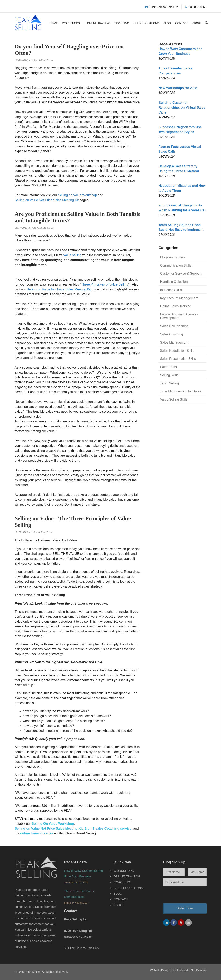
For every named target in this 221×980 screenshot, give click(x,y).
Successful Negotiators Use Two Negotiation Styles (180, 130)
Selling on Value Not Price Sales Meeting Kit (47, 200)
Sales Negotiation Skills (177, 351)
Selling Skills (169, 375)
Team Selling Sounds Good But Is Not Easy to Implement (181, 227)
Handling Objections (175, 282)
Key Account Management (179, 298)
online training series (37, 833)
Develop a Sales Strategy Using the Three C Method (179, 169)
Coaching (122, 23)
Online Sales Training (176, 306)
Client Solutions (146, 23)
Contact (182, 23)
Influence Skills (171, 290)
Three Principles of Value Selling (105, 284)
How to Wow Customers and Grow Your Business (181, 51)
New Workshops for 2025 (178, 88)
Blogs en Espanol (173, 257)
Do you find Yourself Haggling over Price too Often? (69, 50)
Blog (167, 23)
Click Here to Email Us (164, 7)
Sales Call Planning (174, 326)
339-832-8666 (197, 7)
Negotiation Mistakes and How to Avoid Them (182, 188)
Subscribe (185, 910)
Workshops (71, 23)
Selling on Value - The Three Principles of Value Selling (73, 522)
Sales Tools (169, 367)
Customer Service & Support (181, 274)
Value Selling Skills (174, 400)
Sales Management (174, 342)
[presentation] (185, 895)
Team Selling (170, 383)
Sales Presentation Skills (178, 359)
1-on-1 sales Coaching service (108, 828)
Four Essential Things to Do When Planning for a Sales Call (183, 208)
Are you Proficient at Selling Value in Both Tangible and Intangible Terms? (78, 217)
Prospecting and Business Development (179, 316)
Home (54, 23)
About (197, 23)
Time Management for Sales (181, 391)
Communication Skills (176, 265)
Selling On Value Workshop (53, 824)
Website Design (160, 970)
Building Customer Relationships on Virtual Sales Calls (182, 107)
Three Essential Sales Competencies (175, 71)
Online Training (99, 23)
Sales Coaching (172, 334)
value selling (72, 255)
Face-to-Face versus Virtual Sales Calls (180, 149)
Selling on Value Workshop (77, 195)
